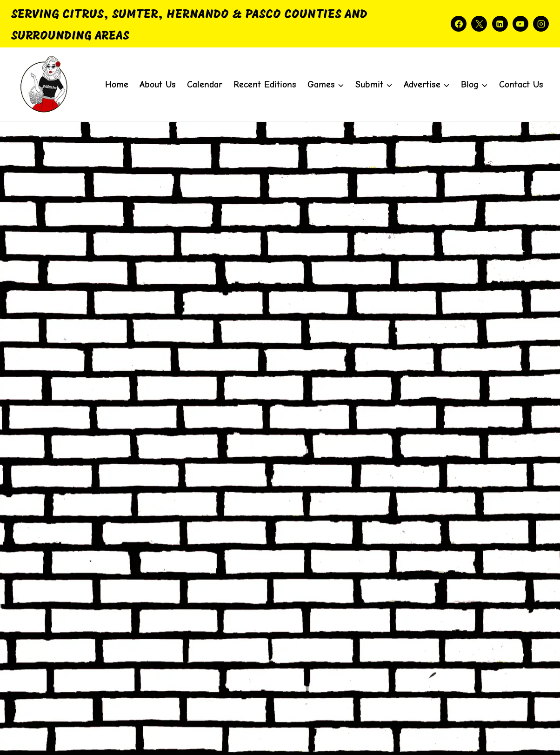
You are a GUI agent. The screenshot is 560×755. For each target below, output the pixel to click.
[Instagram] (541, 24)
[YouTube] (520, 24)
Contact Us (521, 84)
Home (117, 84)
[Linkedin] (500, 24)
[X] (479, 24)
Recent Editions (265, 84)
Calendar (205, 84)
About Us (158, 84)
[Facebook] (459, 24)
